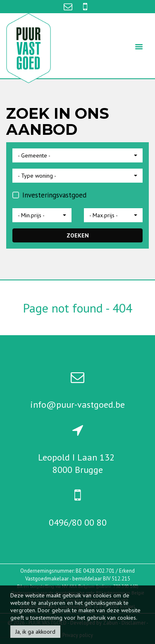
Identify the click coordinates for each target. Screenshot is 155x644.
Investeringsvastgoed (49, 195)
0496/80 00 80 (78, 522)
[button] (77, 155)
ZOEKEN (78, 235)
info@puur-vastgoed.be (77, 404)
